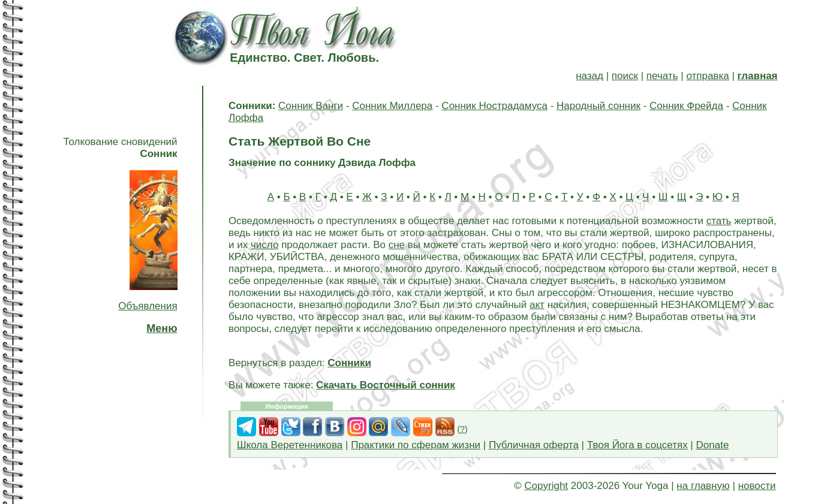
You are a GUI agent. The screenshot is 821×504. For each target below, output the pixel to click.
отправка (707, 76)
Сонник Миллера (392, 106)
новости (757, 486)
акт (537, 305)
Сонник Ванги (311, 106)
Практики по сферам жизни (416, 445)
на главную (703, 486)
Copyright (546, 486)
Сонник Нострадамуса (494, 106)
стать (719, 221)
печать (662, 76)
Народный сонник (599, 106)
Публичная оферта (534, 445)
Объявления (148, 306)
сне (397, 245)
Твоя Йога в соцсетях (637, 445)
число (264, 245)
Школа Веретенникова (290, 445)
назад (590, 76)
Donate (713, 445)
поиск (625, 76)
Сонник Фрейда (686, 106)
